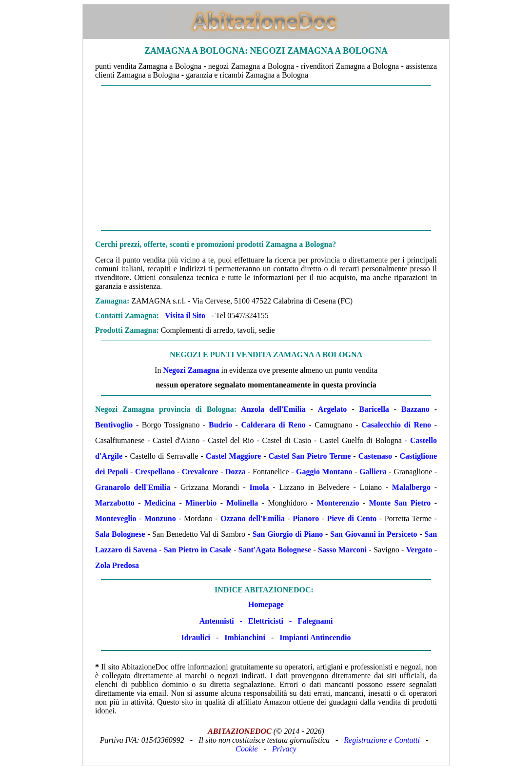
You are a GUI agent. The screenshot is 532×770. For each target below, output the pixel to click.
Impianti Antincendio (315, 638)
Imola (259, 487)
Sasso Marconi (342, 550)
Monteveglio (116, 518)
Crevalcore (200, 472)
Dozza (236, 472)
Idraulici (196, 638)
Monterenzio (338, 503)
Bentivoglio (114, 425)
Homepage (266, 604)
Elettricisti (266, 621)
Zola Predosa (117, 565)
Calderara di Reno (274, 425)
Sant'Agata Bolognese (275, 550)
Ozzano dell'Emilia (253, 518)
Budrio (220, 425)
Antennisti (217, 621)
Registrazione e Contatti (382, 740)
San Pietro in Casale (198, 550)
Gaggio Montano (324, 472)
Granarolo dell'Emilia (133, 487)
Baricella (374, 409)
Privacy (284, 749)
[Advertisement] (266, 158)
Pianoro (306, 518)
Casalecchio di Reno (396, 425)
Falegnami (315, 621)
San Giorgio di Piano (288, 534)
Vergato (419, 550)
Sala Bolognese (120, 534)
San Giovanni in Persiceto (374, 534)
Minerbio (201, 503)
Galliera (373, 472)
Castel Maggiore (233, 456)
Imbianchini (245, 638)
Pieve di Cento (352, 518)
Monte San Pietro (400, 503)
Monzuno (160, 518)
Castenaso (375, 456)
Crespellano (155, 472)
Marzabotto (115, 503)
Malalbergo (411, 487)
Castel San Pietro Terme (310, 456)
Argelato (333, 409)
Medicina (160, 503)
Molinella (242, 503)
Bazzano (415, 409)
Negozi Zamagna (191, 370)
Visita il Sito (185, 315)
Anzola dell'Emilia (273, 409)
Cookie (246, 749)
